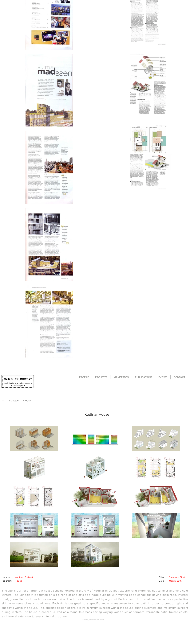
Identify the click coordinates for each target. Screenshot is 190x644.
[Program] (28, 401)
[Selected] (14, 401)
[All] (3, 401)
